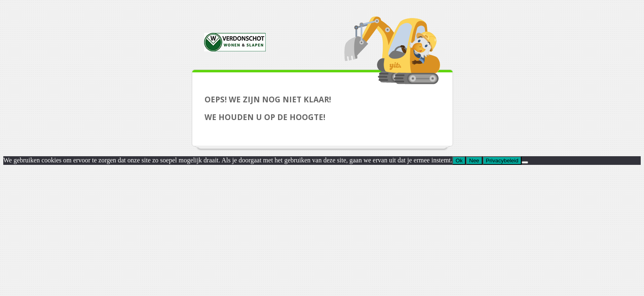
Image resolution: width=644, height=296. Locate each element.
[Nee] (525, 162)
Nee (474, 161)
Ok (459, 161)
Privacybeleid (502, 161)
